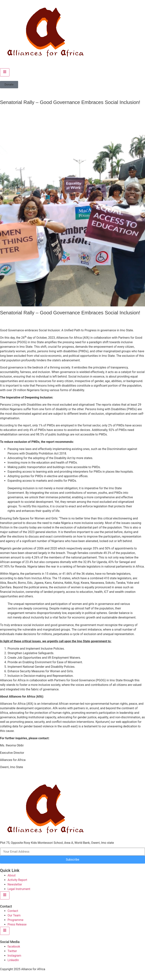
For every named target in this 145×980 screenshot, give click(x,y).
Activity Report (17, 880)
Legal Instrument (19, 889)
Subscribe (73, 860)
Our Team (14, 915)
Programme (15, 920)
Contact (13, 911)
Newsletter (15, 884)
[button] (9, 85)
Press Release (17, 924)
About (12, 875)
